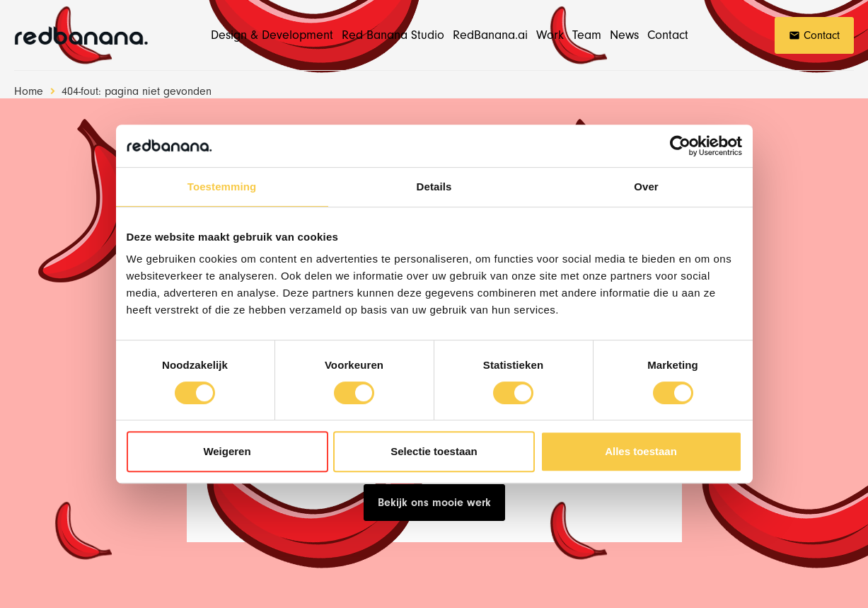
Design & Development (272, 35)
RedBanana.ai (490, 35)
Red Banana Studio (393, 35)
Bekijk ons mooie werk (434, 503)
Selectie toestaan (434, 451)
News (624, 35)
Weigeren (227, 451)
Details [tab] (434, 187)
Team (587, 35)
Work (550, 35)
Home (29, 91)
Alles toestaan (641, 451)
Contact (668, 35)
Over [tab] (646, 187)
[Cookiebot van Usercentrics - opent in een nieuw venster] (680, 146)
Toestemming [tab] (222, 187)
